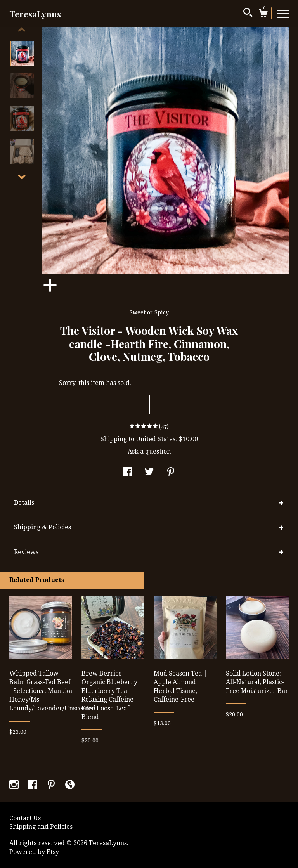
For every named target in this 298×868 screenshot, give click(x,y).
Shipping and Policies (41, 827)
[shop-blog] (70, 786)
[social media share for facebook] (128, 473)
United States (156, 439)
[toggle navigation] (283, 13)
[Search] (248, 14)
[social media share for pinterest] (171, 473)
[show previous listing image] (22, 30)
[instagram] (15, 786)
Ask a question (149, 451)
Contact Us (25, 818)
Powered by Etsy (34, 852)
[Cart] (263, 14)
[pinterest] (52, 786)
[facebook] (33, 786)
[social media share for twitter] (149, 473)
